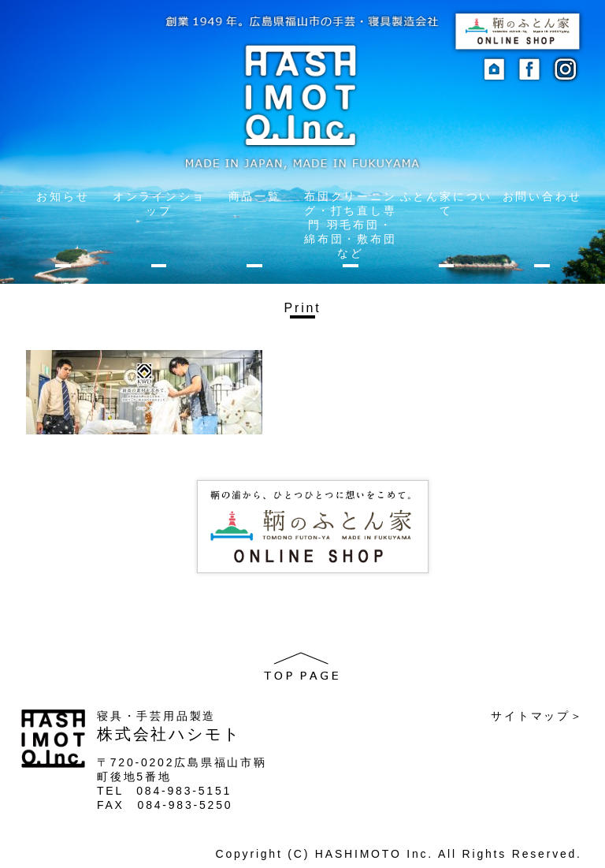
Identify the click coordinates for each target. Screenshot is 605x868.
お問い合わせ (542, 196)
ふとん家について (447, 203)
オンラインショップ (159, 203)
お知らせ (63, 196)
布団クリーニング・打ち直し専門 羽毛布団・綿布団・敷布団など (351, 225)
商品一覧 (255, 196)
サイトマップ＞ (537, 716)
